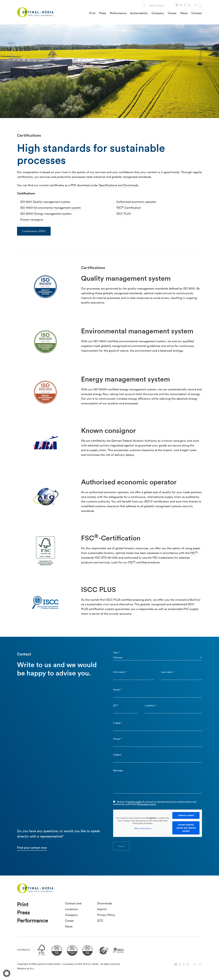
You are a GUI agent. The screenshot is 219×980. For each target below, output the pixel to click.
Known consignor (32, 219)
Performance (118, 13)
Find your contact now (32, 848)
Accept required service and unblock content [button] (186, 828)
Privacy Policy (106, 915)
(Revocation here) (146, 804)
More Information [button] (143, 828)
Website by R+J (26, 968)
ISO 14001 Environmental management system (50, 208)
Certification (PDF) (34, 231)
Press (103, 13)
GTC (100, 921)
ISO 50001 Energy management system (46, 214)
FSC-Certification (129, 208)
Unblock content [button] (186, 815)
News (184, 13)
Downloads (105, 903)
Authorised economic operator (136, 202)
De (196, 5)
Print (92, 13)
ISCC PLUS (123, 214)
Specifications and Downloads (119, 185)
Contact (197, 13)
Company (158, 13)
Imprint (102, 909)
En (201, 5)
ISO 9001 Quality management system (45, 202)
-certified (141, 562)
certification (25, 177)
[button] (7, 973)
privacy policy (135, 802)
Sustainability (139, 13)
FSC (194, 553)
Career (172, 13)
